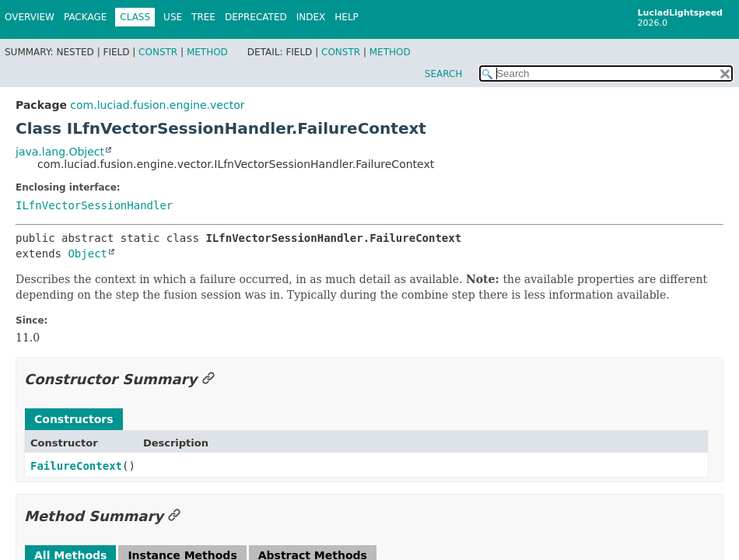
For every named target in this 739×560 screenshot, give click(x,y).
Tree (203, 17)
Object (88, 254)
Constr (158, 52)
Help (347, 17)
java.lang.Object (60, 152)
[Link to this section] (208, 379)
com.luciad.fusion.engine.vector (157, 105)
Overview (30, 17)
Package (85, 17)
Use (173, 17)
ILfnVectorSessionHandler (94, 205)
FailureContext (76, 466)
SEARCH (444, 74)
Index (311, 17)
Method (207, 52)
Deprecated (256, 17)
